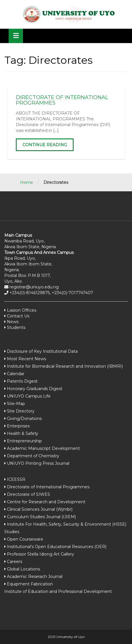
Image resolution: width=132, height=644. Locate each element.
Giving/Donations (24, 419)
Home (27, 182)
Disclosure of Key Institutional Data (42, 351)
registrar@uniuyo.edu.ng (34, 287)
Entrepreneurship (24, 441)
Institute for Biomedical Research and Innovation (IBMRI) (65, 366)
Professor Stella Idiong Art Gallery (41, 554)
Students (16, 327)
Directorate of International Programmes (48, 487)
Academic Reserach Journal (35, 576)
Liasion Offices (21, 310)
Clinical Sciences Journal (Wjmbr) (40, 509)
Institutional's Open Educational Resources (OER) (57, 547)
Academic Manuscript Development (43, 448)
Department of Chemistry (33, 456)
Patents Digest (22, 381)
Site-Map (16, 404)
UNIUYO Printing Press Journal (38, 463)
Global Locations (23, 569)
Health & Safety (23, 433)
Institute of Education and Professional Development (58, 591)
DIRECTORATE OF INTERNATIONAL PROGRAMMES (62, 100)
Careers (15, 562)
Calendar (16, 374)
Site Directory (21, 411)
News (12, 322)
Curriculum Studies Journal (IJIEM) (41, 517)
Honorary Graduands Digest (35, 389)
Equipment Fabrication (30, 584)
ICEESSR (16, 479)
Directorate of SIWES (28, 494)
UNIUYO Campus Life (29, 396)
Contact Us (18, 316)
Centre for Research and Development (46, 502)
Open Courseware (25, 539)
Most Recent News (26, 359)
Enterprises (18, 426)
